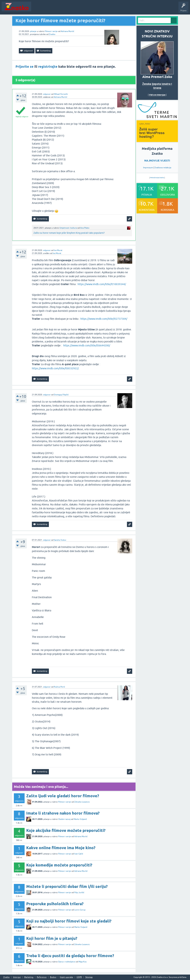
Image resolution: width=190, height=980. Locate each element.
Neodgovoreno (51, 9)
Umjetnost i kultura (68, 228)
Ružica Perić (60, 687)
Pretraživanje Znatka (157, 178)
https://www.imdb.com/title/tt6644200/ (87, 345)
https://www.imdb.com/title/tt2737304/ (104, 319)
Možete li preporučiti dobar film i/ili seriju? (67, 886)
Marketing (29, 977)
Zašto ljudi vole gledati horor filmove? (63, 796)
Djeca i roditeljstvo (67, 962)
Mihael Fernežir (61, 94)
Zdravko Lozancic (82, 802)
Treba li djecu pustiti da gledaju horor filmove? (70, 956)
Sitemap (89, 977)
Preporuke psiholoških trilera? (55, 904)
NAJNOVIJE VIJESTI (157, 161)
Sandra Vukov (60, 540)
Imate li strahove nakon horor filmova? (63, 813)
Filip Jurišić (79, 892)
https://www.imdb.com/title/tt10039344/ (102, 284)
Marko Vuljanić (80, 819)
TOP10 (106, 9)
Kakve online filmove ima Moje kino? (61, 848)
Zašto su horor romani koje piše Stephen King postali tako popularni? (69, 233)
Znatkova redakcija (163, 168)
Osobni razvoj (64, 819)
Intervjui (17, 977)
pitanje (33, 31)
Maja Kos (83, 962)
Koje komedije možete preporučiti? (59, 865)
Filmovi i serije (51, 31)
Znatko (52, 34)
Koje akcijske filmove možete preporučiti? (66, 830)
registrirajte (48, 67)
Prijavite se (25, 67)
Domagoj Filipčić (61, 395)
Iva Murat (58, 250)
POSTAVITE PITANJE (81, 9)
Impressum (148, 168)
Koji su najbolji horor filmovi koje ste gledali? (69, 921)
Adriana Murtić (68, 31)
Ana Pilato (85, 228)
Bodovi (53, 977)
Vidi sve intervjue (157, 95)
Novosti (37, 9)
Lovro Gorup (80, 910)
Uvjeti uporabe (66, 977)
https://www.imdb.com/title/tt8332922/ (55, 368)
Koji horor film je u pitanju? (52, 938)
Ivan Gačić (79, 854)
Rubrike (65, 9)
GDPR (79, 977)
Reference (42, 977)
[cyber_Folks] (157, 118)
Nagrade (116, 9)
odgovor (47, 94)
